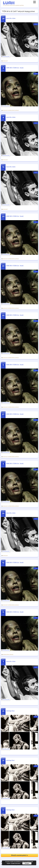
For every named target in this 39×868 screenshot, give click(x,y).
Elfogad (27, 863)
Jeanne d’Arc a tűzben (11, 18)
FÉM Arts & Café (6, 57)
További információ (16, 863)
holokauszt (5, 61)
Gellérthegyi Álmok (10, 711)
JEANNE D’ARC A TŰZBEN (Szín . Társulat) (15, 68)
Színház (17, 110)
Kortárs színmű (11, 110)
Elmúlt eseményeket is (19, 855)
